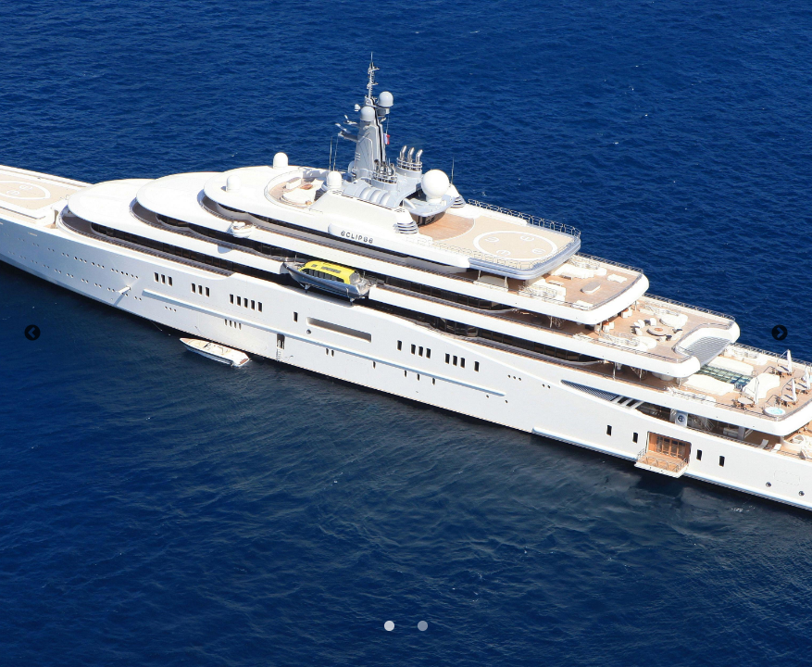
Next (780, 333)
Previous (32, 333)
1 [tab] (388, 624)
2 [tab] (421, 624)
